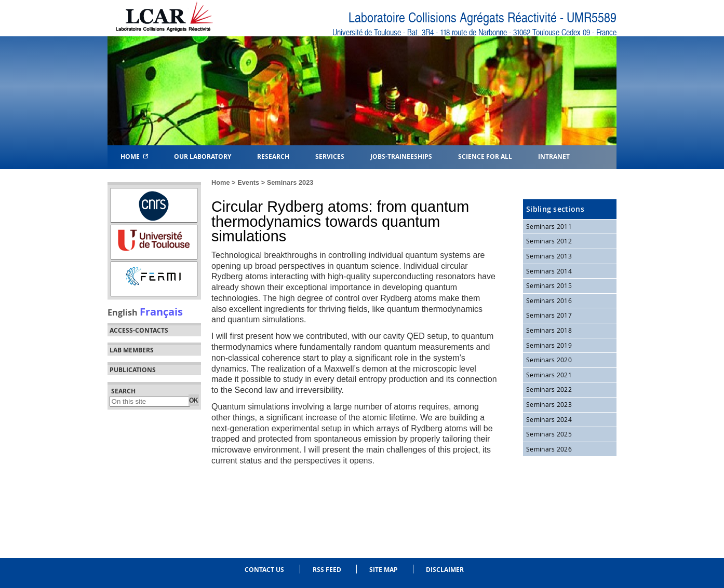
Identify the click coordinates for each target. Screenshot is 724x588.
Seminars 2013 (549, 256)
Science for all (485, 156)
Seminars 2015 (549, 285)
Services (330, 156)
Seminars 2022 (549, 389)
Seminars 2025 (549, 434)
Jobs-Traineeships (401, 156)
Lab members (132, 350)
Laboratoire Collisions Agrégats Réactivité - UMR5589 (482, 18)
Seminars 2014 (549, 271)
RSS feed (327, 570)
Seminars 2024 (549, 419)
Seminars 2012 (549, 241)
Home (134, 156)
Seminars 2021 (549, 375)
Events (248, 182)
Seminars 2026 (549, 449)
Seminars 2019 (549, 345)
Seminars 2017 (549, 315)
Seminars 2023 (290, 182)
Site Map (384, 570)
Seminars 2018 (549, 330)
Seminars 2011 (549, 226)
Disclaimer (445, 570)
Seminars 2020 (549, 360)
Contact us (264, 570)
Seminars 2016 (549, 300)
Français (161, 311)
